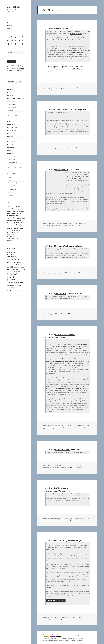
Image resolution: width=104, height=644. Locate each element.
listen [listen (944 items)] (12, 274)
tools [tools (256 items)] (9, 233)
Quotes (10, 186)
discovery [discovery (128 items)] (20, 210)
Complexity (12, 162)
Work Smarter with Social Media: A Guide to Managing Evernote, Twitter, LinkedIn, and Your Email (67, 346)
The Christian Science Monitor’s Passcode (64, 361)
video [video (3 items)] (16, 288)
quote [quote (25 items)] (10, 283)
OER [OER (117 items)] (23, 222)
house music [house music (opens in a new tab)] (70, 208)
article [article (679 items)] (12, 257)
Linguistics (10, 133)
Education (10, 96)
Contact (9, 29)
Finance (11, 110)
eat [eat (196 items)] (10, 267)
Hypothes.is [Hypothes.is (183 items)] (16, 215)
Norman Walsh (62, 246)
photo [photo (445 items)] (12, 280)
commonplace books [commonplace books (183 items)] (13, 208)
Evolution (11, 165)
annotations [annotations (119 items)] (10, 206)
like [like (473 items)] (16, 272)
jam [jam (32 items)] (10, 272)
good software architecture (68, 50)
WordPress (10, 195)
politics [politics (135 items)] (9, 226)
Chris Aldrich (13, 7)
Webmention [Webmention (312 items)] (12, 238)
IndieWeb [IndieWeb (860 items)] (12, 218)
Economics (10, 93)
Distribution (12, 107)
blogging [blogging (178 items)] (15, 206)
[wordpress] (62, 89)
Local (9, 136)
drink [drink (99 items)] (17, 265)
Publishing (11, 116)
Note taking (11, 148)
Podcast (9, 151)
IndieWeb (10, 127)
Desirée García (62, 169)
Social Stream (11, 174)
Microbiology (12, 171)
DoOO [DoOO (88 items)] (20, 212)
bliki (89, 87)
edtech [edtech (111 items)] (23, 212)
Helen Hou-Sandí (63, 449)
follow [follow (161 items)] (11, 269)
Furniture (10, 125)
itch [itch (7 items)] (23, 269)
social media (67, 427)
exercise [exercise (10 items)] (17, 267)
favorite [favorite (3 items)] (22, 267)
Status (46, 271)
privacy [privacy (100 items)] (13, 226)
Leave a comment (69, 89)
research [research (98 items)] (9, 228)
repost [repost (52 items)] (20, 285)
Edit (10, 177)
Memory (10, 142)
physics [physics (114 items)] (21, 224)
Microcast (10, 145)
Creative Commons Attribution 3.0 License (71, 640)
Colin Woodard (62, 488)
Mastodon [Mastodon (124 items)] (13, 221)
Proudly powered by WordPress (52, 635)
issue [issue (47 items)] (19, 269)
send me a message (60, 594)
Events (10, 180)
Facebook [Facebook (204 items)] (10, 213)
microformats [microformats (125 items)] (11, 222)
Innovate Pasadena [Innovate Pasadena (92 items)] (21, 218)
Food (9, 122)
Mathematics (11, 139)
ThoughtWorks (50, 36)
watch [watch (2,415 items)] (13, 290)
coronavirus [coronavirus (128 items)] (10, 210)
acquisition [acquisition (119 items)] (13, 252)
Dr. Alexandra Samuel (65, 334)
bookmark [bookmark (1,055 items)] (15, 259)
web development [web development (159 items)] (12, 237)
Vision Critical (51, 382)
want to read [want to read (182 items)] (11, 235)
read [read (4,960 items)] (19, 282)
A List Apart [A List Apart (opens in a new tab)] (74, 178)
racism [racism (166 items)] (21, 226)
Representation (13, 119)
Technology (10, 189)
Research (10, 26)
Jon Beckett (60, 540)
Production (12, 113)
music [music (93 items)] (21, 222)
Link (46, 87)
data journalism (59, 427)
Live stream (12, 183)
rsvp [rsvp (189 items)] (11, 288)
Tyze (64, 403)
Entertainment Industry (14, 99)
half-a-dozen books (79, 38)
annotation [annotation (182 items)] (13, 254)
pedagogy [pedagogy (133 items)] (16, 224)
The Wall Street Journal (68, 359)
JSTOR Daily (51, 363)
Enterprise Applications (76, 34)
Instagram (50, 587)
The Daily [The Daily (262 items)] (10, 230)
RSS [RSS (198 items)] (12, 228)
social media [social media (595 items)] (19, 228)
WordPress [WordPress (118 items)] (19, 239)
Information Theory (14, 168)
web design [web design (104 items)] (17, 235)
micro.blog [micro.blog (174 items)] (18, 220)
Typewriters (11, 192)
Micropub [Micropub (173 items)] (17, 222)
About (9, 20)
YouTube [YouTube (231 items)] (10, 241)
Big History (12, 159)
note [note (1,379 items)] (12, 277)
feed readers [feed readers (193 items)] (17, 213)
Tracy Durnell (61, 109)
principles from (71, 635)
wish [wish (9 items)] (21, 291)
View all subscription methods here (15, 69)
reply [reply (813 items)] (12, 285)
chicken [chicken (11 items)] (10, 265)
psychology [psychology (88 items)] (17, 226)
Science (9, 156)
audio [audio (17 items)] (20, 257)
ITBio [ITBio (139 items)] (9, 221)
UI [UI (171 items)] (17, 233)
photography (61, 273)
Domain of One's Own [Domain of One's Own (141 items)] (13, 212)
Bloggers (45, 89)
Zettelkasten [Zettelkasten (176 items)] (17, 241)
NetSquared (82, 403)
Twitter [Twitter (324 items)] (14, 233)
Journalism (10, 130)
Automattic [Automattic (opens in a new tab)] (81, 176)
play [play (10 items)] (19, 280)
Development (12, 104)
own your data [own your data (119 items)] (10, 224)
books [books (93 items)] (19, 206)
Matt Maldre (61, 293)
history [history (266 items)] (10, 215)
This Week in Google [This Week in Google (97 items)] (18, 231)
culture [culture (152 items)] (15, 210)
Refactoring (67, 40)
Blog (9, 23)
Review (9, 153)
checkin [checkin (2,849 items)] (14, 262)
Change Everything (71, 403)
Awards (11, 101)
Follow (76, 87)
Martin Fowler (62, 29)
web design (52, 225)
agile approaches (77, 53)
